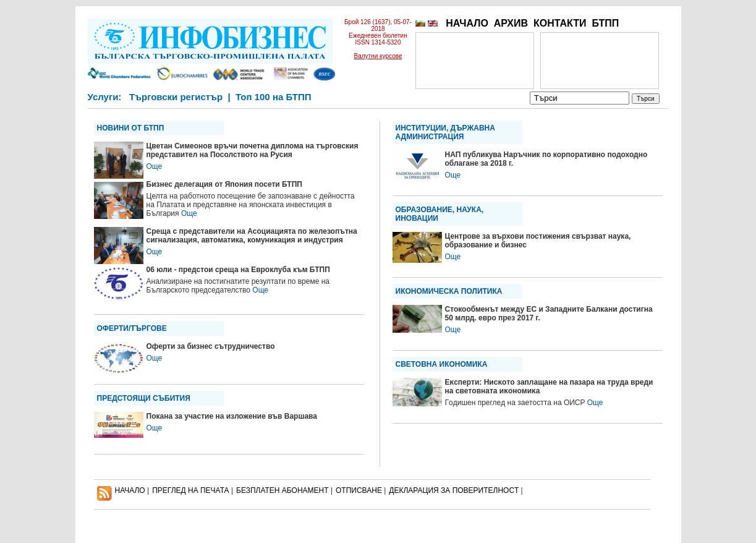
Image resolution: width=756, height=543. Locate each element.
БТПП (605, 23)
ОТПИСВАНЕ (359, 490)
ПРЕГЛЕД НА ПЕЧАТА (190, 490)
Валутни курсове (378, 56)
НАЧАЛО (467, 23)
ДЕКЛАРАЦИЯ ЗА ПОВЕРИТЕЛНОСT (454, 490)
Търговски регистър (176, 97)
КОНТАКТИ (560, 23)
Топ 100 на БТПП (274, 97)
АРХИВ (511, 23)
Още (155, 166)
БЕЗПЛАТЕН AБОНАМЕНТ (282, 490)
